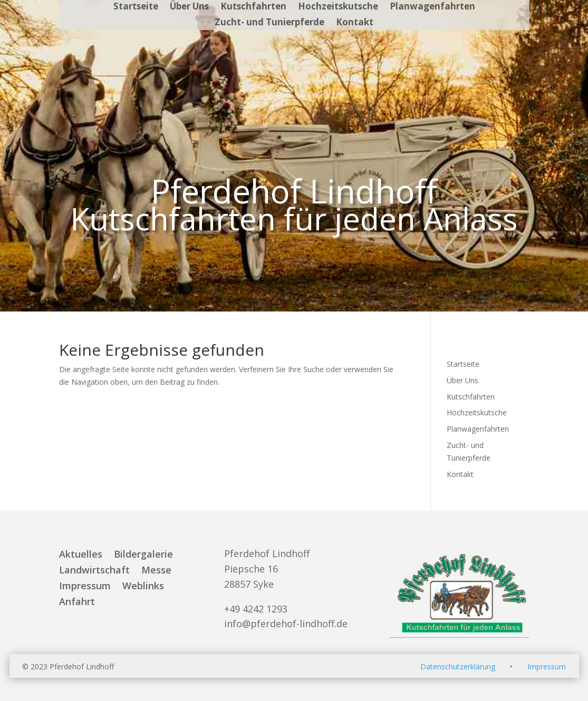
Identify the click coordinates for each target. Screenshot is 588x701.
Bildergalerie (143, 555)
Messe (156, 571)
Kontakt (355, 23)
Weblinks (143, 587)
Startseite (136, 7)
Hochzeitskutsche (338, 7)
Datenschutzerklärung (458, 666)
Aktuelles (81, 555)
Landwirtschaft (94, 571)
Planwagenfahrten (432, 7)
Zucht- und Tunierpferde (269, 23)
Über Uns (189, 7)
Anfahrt (77, 603)
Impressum (85, 587)
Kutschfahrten (253, 7)
